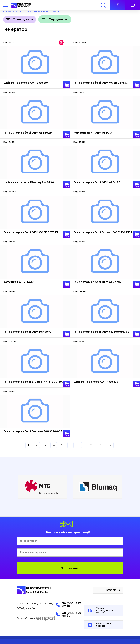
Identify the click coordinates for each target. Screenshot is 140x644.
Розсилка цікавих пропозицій (68, 532)
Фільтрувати (23, 19)
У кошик (67, 85)
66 (101, 445)
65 (91, 445)
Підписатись (70, 568)
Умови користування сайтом (105, 611)
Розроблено (36, 618)
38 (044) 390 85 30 (72, 614)
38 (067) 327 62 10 (72, 605)
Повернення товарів (104, 625)
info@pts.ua (113, 590)
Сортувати (58, 19)
